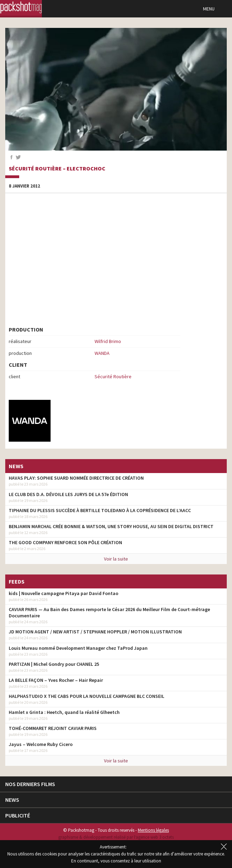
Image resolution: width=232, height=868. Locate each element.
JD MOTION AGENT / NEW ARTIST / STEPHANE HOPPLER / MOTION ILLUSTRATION (95, 632)
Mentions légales (153, 830)
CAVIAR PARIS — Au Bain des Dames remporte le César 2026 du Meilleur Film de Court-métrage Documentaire (109, 612)
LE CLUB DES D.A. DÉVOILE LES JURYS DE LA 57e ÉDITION (68, 494)
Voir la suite (116, 559)
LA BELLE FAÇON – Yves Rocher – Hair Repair (56, 680)
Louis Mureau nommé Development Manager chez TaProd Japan (78, 648)
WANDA (102, 353)
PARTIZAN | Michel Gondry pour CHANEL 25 (54, 664)
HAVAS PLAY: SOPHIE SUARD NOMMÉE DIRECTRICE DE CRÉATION (76, 478)
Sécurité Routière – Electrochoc (57, 169)
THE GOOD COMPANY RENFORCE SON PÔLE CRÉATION (65, 542)
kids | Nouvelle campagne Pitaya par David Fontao (63, 593)
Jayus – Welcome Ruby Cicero (41, 744)
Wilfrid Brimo (108, 341)
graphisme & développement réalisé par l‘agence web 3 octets (116, 837)
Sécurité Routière (113, 376)
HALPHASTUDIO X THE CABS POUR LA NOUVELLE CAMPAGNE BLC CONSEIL (87, 696)
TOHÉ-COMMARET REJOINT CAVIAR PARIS (53, 728)
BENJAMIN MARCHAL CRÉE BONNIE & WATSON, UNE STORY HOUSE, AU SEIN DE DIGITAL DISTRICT (111, 526)
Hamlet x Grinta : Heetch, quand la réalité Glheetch (64, 712)
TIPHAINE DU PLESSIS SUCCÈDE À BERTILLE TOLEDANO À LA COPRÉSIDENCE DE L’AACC (100, 510)
